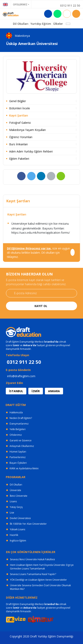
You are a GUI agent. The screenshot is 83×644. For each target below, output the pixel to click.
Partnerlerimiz (18, 457)
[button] (68, 24)
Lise (12, 513)
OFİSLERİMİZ (20, 4)
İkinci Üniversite (19, 496)
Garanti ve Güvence (21, 440)
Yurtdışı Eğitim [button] (41, 24)
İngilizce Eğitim (18, 541)
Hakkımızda (16, 412)
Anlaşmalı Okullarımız (22, 446)
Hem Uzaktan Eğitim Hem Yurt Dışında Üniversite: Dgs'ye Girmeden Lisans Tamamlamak (42, 567)
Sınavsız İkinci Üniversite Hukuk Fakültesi (32, 559)
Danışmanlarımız (19, 424)
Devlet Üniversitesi (20, 518)
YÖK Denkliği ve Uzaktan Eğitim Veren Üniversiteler (38, 580)
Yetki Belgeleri (18, 429)
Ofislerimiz (16, 435)
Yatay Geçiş (16, 507)
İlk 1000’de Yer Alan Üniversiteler (28, 524)
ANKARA (54, 391)
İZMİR (36, 391)
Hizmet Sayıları (18, 452)
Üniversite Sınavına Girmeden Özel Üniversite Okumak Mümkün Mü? (40, 587)
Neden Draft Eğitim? (21, 418)
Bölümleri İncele (20, 108)
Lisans (13, 501)
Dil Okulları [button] (21, 24)
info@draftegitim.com (21, 376)
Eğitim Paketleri (19, 159)
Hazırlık (14, 535)
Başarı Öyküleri (18, 463)
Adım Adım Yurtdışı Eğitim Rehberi (31, 151)
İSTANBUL (16, 391)
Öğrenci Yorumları (21, 137)
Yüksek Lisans (17, 529)
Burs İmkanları (18, 144)
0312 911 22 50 (70, 5)
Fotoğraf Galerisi (20, 123)
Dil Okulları (16, 485)
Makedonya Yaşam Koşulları (27, 130)
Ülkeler (58, 24)
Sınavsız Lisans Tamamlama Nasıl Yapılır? (33, 574)
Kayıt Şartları (19, 115)
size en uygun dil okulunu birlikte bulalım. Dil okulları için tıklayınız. (38, 253)
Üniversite (15, 490)
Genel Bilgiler (18, 101)
